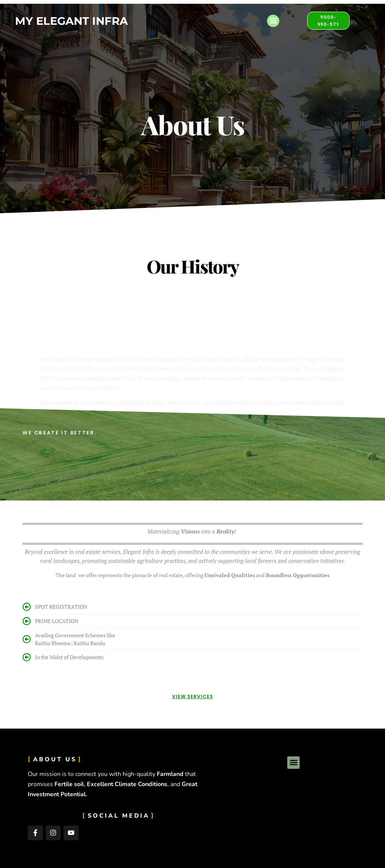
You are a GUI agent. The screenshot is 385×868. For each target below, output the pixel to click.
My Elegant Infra (71, 21)
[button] (273, 21)
